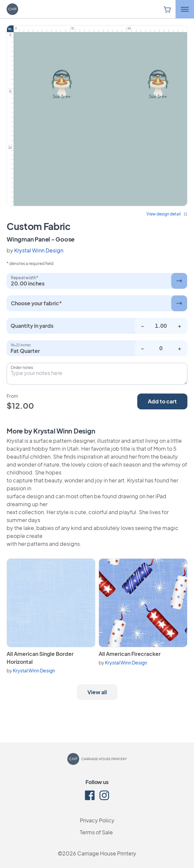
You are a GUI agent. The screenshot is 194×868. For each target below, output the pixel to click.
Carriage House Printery (107, 853)
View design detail (167, 214)
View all (97, 692)
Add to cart (162, 401)
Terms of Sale (96, 832)
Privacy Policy (97, 820)
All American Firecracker (130, 654)
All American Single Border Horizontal (40, 658)
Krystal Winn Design (39, 250)
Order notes (22, 367)
